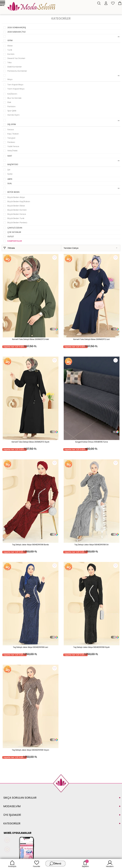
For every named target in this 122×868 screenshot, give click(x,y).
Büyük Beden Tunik (16, 218)
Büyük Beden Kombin (17, 210)
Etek (9, 102)
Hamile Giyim (14, 115)
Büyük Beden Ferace (17, 214)
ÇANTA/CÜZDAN (15, 228)
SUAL (10, 183)
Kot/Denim (12, 94)
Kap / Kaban (13, 134)
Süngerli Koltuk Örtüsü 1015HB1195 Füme (91, 442)
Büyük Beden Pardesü (17, 223)
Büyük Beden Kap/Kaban (19, 201)
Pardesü (11, 142)
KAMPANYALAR (15, 241)
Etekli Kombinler (15, 67)
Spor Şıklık (12, 111)
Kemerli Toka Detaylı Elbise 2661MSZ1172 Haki (30, 339)
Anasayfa (12, 863)
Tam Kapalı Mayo (15, 85)
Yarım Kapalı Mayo (16, 89)
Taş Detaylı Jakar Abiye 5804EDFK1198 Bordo (30, 545)
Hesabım (110, 863)
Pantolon (11, 106)
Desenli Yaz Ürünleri (16, 58)
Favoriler (36, 863)
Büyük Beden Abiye (16, 197)
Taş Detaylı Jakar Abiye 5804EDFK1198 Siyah (91, 647)
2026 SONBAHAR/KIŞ (17, 27)
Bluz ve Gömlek (14, 98)
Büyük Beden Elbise (16, 206)
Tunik (10, 50)
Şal (9, 170)
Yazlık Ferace (13, 146)
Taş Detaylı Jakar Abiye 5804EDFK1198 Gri (92, 545)
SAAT (10, 156)
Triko (10, 62)
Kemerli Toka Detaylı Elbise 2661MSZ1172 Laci (92, 339)
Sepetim (85, 863)
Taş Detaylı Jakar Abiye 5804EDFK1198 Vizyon (30, 750)
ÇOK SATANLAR (14, 232)
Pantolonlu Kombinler (17, 71)
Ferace (11, 130)
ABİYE (10, 179)
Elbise (10, 46)
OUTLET (11, 236)
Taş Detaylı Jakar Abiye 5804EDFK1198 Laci (30, 647)
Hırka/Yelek (12, 151)
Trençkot (11, 138)
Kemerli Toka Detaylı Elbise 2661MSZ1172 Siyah (30, 442)
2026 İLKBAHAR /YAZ (16, 32)
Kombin (11, 54)
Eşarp (10, 174)
